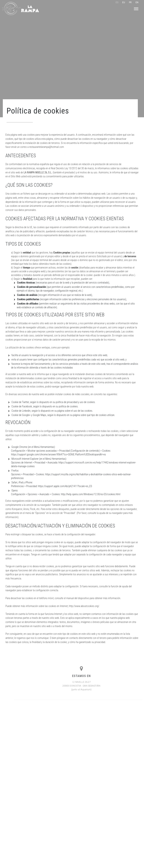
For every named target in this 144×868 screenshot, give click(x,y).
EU (124, 2)
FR (130, 2)
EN (137, 2)
